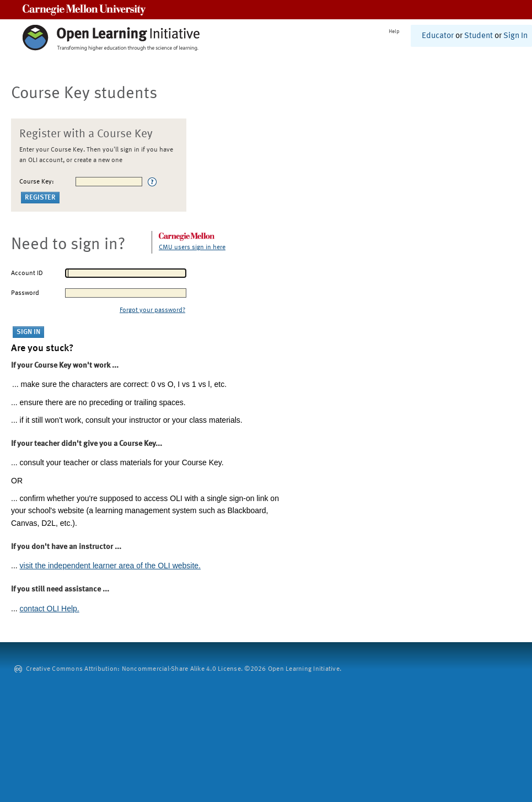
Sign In (515, 36)
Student (479, 36)
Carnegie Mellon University (84, 10)
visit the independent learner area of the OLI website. (110, 566)
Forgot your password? (152, 310)
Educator (438, 36)
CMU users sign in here (192, 247)
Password (25, 293)
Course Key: (37, 182)
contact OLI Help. (50, 609)
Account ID (27, 273)
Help (394, 31)
